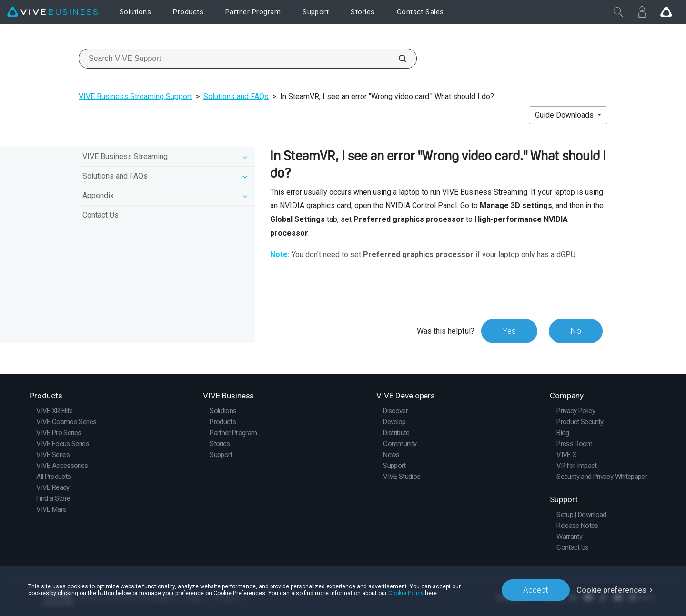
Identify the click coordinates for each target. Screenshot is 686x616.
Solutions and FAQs (236, 96)
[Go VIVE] (666, 12)
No (576, 331)
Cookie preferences (611, 590)
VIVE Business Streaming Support (135, 96)
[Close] (618, 12)
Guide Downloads (565, 115)
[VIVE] (52, 12)
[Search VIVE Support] (397, 59)
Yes (509, 331)
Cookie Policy (406, 593)
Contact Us (101, 215)
